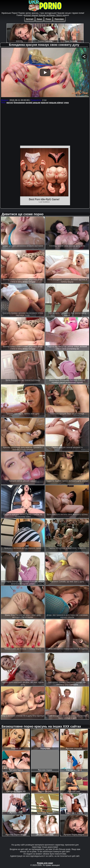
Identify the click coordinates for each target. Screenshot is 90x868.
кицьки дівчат (56, 103)
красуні (45, 103)
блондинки (19, 103)
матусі (10, 103)
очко (66, 103)
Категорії (30, 19)
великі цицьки (33, 103)
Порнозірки (59, 19)
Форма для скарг (45, 863)
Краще (39, 19)
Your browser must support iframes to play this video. (45, 73)
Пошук (48, 19)
